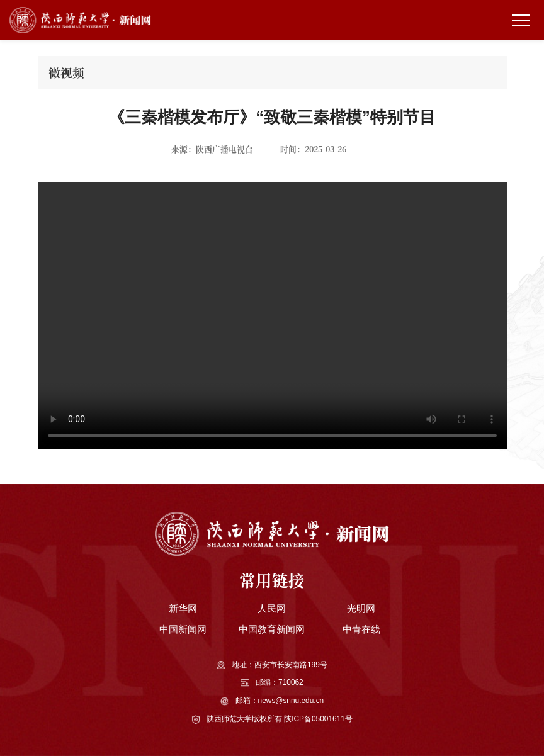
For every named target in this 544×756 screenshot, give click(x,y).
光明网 (361, 608)
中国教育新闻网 (272, 629)
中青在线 (361, 629)
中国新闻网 (183, 629)
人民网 (272, 608)
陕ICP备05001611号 (318, 719)
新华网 (183, 608)
